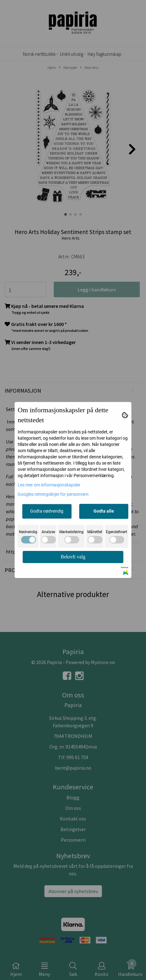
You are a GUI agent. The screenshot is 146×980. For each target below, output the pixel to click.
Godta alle (104, 511)
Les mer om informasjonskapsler (49, 485)
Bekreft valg (73, 557)
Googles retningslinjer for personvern (53, 494)
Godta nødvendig (47, 511)
